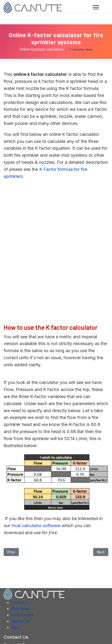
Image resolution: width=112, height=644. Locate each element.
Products (20, 602)
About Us (20, 621)
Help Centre (23, 615)
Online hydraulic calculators (42, 49)
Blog (16, 627)
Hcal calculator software (36, 526)
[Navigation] (96, 7)
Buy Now (20, 609)
